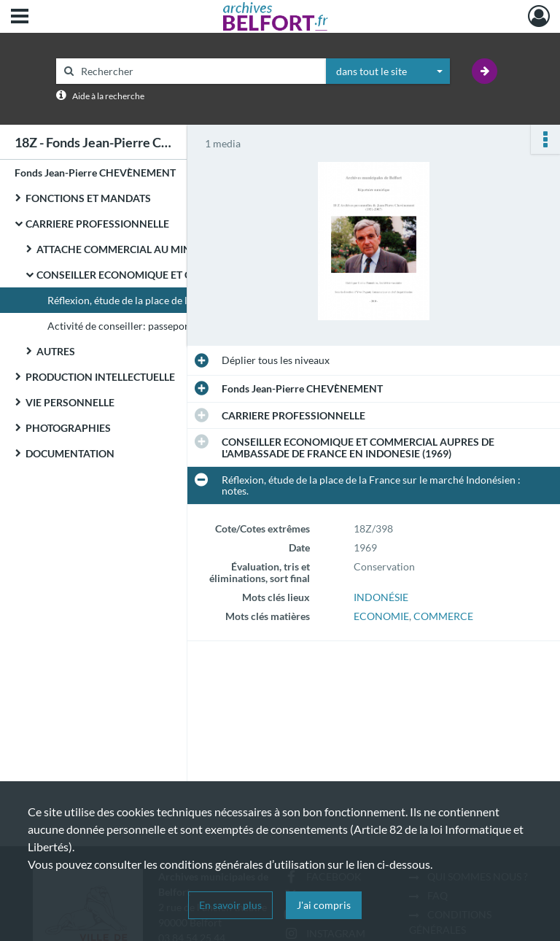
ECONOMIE (381, 616)
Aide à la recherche (108, 96)
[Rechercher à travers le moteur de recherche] (198, 71)
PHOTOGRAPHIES (68, 428)
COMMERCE (443, 616)
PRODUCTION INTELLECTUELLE (100, 377)
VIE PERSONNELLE (70, 402)
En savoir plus (230, 905)
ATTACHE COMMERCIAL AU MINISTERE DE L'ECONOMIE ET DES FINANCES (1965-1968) (182, 249)
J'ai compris (324, 905)
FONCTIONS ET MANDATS (88, 198)
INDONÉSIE (381, 597)
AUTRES (56, 351)
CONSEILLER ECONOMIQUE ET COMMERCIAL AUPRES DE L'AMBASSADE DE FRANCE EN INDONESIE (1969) (182, 275)
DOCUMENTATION (70, 453)
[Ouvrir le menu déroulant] (20, 18)
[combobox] (388, 71)
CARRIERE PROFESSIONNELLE (97, 224)
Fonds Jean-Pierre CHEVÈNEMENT (95, 173)
